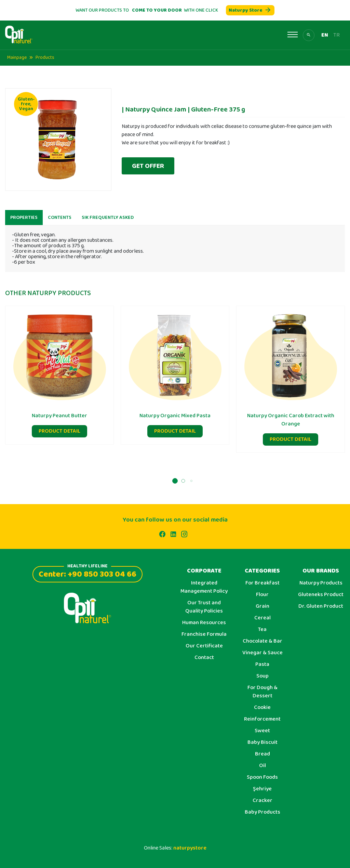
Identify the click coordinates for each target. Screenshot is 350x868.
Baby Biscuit (262, 742)
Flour (262, 595)
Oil (262, 766)
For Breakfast (262, 583)
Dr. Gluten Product (321, 606)
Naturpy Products (321, 583)
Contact (204, 658)
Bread (262, 754)
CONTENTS (60, 221)
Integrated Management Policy (204, 587)
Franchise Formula (204, 634)
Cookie (262, 708)
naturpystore (190, 848)
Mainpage (17, 57)
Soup (262, 676)
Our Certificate (204, 646)
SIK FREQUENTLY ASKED (108, 221)
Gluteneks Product (321, 595)
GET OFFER (148, 166)
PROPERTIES (24, 221)
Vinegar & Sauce (262, 653)
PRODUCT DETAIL (59, 435)
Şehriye (262, 789)
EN (325, 35)
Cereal (262, 618)
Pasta (262, 665)
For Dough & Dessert (262, 692)
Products (45, 57)
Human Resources (204, 623)
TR (336, 35)
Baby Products (262, 812)
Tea (262, 630)
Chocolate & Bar (262, 641)
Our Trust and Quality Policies (204, 607)
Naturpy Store (250, 10)
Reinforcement (262, 719)
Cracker (262, 801)
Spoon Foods (262, 777)
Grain (262, 606)
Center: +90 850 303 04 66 (87, 573)
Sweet (262, 731)
